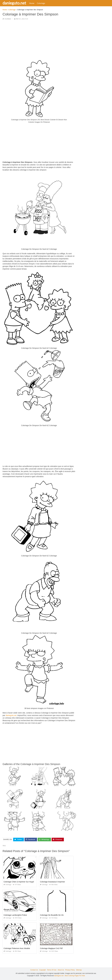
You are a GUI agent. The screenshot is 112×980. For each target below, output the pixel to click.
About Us (61, 970)
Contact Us (34, 970)
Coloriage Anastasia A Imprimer (52, 882)
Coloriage (41, 3)
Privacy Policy (70, 970)
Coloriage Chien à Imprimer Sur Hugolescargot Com (24, 882)
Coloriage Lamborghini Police (15, 915)
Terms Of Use (52, 970)
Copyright (42, 970)
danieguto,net (11, 715)
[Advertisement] (39, 40)
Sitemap (79, 970)
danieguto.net (14, 3)
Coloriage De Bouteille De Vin (52, 915)
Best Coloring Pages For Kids (75, 976)
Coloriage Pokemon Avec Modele (17, 948)
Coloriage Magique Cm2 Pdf (51, 948)
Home (32, 3)
